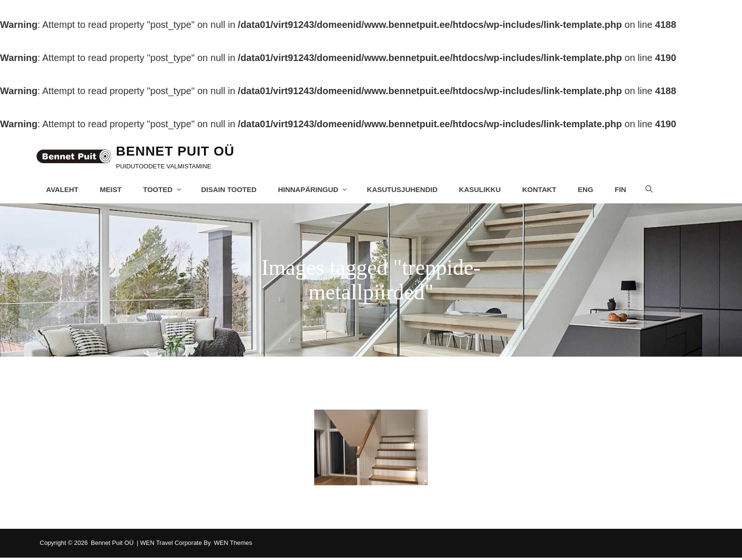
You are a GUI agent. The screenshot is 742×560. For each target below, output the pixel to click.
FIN (625, 190)
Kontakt (543, 190)
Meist (114, 190)
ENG (590, 190)
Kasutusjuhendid (406, 190)
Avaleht (66, 190)
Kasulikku (484, 190)
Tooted (166, 190)
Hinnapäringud (317, 190)
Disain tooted (232, 190)
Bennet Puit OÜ (181, 152)
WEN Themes (233, 545)
